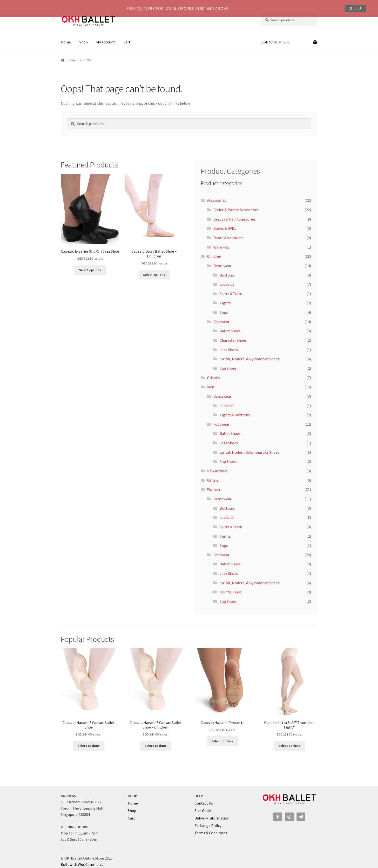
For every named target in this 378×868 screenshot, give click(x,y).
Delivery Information (212, 814)
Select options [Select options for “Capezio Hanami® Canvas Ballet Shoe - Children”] (156, 742)
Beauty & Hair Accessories (234, 215)
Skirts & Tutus (231, 289)
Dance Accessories (228, 233)
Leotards (227, 280)
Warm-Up (221, 243)
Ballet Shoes (230, 326)
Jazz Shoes (229, 345)
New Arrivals (217, 466)
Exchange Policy (208, 821)
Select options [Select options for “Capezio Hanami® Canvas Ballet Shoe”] (89, 742)
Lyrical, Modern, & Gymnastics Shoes (249, 354)
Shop (84, 38)
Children (214, 252)
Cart (127, 38)
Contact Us (204, 799)
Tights (225, 299)
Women (213, 485)
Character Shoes (233, 336)
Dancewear (222, 261)
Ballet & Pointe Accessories (236, 205)
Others (213, 476)
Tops (224, 308)
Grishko (213, 373)
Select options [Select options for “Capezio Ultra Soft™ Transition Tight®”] (289, 742)
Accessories (217, 196)
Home (66, 38)
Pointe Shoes (231, 588)
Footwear (221, 317)
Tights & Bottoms (235, 410)
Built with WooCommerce (82, 860)
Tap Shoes (228, 364)
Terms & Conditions (211, 829)
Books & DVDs (225, 224)
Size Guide (203, 806)
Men (211, 382)
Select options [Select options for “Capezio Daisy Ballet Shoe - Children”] (154, 270)
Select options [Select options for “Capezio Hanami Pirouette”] (222, 737)
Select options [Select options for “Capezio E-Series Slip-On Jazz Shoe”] (90, 266)
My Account (106, 38)
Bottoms (227, 271)
